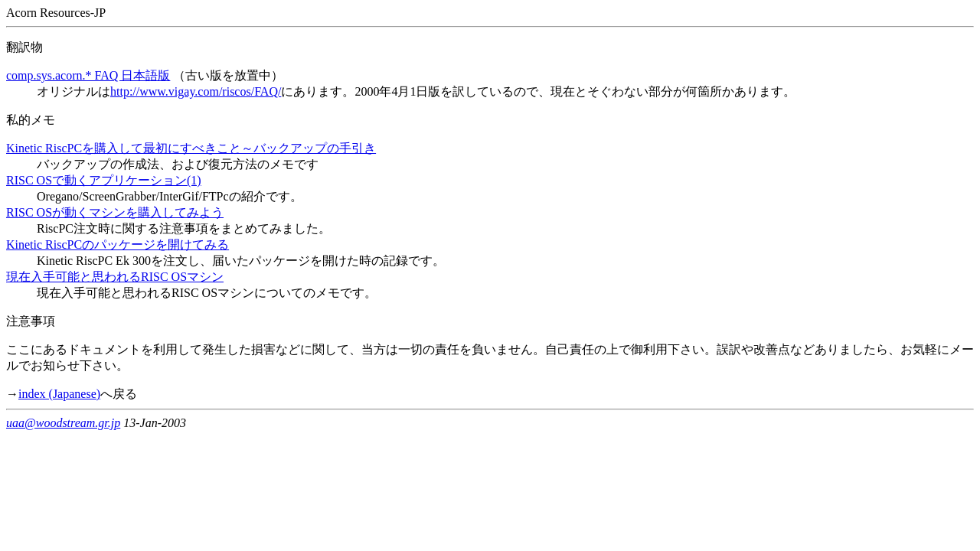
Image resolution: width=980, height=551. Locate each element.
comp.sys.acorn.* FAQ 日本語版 (88, 75)
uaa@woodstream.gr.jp (63, 423)
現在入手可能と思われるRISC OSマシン (115, 277)
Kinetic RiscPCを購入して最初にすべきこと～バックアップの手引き (191, 148)
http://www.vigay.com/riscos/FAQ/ (196, 91)
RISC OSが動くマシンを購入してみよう (115, 212)
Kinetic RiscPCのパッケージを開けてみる (118, 245)
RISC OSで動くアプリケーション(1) (104, 180)
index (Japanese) (59, 394)
